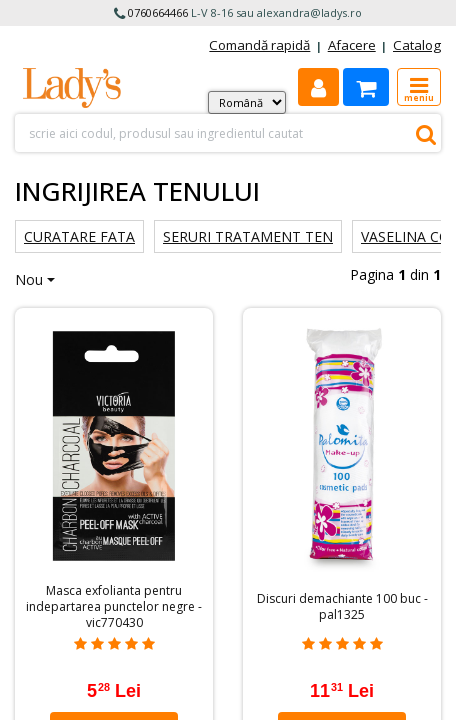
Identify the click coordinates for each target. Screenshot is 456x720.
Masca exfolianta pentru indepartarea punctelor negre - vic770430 (114, 607)
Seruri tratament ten (248, 236)
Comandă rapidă (259, 45)
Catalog (417, 45)
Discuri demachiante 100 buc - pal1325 (342, 607)
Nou (29, 279)
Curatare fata (79, 236)
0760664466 (158, 12)
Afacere (352, 45)
